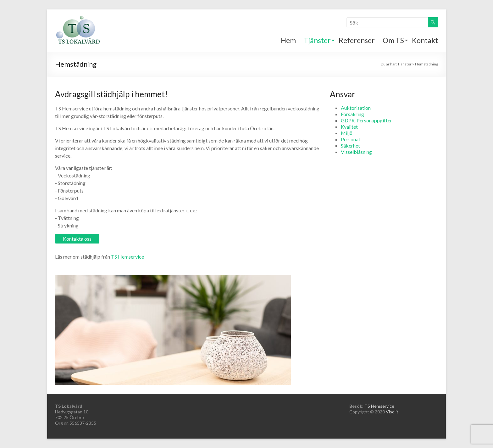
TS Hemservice (127, 257)
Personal (350, 139)
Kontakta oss (77, 239)
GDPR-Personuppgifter (366, 120)
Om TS (393, 40)
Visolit (392, 412)
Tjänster (317, 40)
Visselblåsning (356, 152)
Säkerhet (350, 146)
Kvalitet (349, 127)
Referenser (357, 40)
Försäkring (352, 114)
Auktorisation (356, 108)
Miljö (347, 133)
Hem (288, 40)
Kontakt (425, 40)
